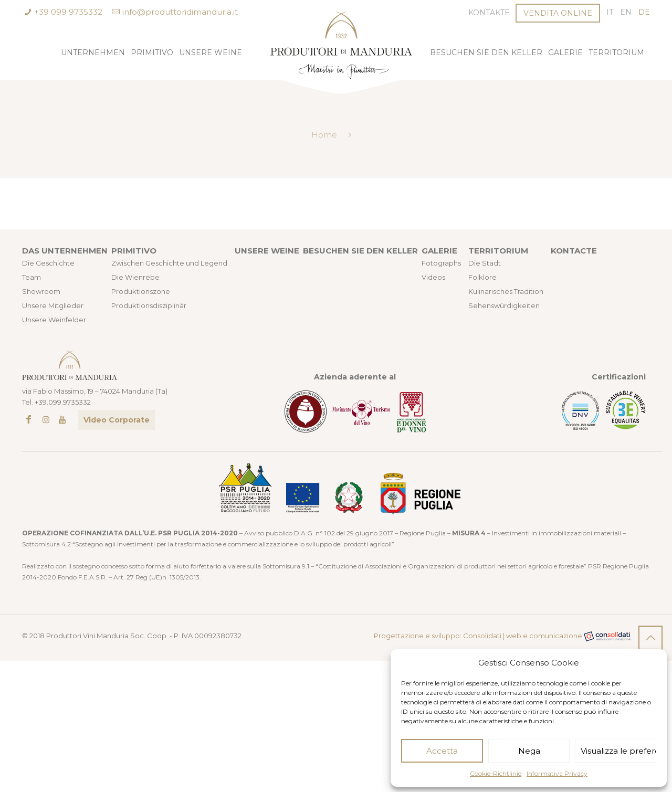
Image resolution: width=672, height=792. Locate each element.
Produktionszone (141, 291)
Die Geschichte (48, 263)
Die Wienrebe (135, 277)
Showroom (41, 291)
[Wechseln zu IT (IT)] (610, 12)
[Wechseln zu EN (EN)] (626, 12)
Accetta (442, 751)
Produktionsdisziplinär (149, 305)
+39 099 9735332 (68, 12)
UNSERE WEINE (267, 251)
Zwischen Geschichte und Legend (169, 263)
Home (324, 135)
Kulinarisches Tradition (506, 291)
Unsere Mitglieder (53, 305)
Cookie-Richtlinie (496, 773)
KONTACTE (574, 251)
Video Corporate (117, 420)
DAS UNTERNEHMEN (65, 251)
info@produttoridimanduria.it (180, 12)
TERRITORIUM (498, 251)
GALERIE (439, 251)
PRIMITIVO (134, 251)
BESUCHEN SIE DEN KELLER (360, 251)
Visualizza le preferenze (618, 751)
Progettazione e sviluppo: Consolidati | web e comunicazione (502, 636)
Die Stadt (485, 263)
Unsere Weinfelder (54, 320)
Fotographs (441, 263)
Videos (433, 277)
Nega (529, 751)
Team (31, 277)
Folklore (482, 277)
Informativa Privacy (557, 773)
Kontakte (489, 13)
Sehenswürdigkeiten (504, 305)
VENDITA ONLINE (558, 13)
